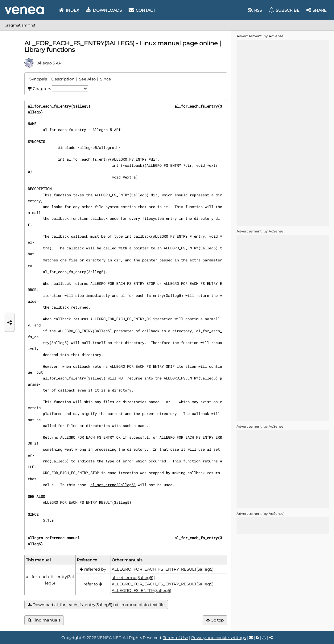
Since (105, 79)
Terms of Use (176, 638)
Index (69, 10)
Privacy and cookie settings (219, 638)
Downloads (104, 10)
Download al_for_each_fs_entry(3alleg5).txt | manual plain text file (96, 605)
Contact (142, 10)
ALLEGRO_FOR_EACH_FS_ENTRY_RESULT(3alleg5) (87, 502)
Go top (215, 620)
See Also (87, 79)
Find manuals (44, 620)
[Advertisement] (283, 132)
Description (63, 79)
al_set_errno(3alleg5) (113, 485)
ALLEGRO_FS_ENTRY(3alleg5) (122, 195)
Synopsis (38, 79)
